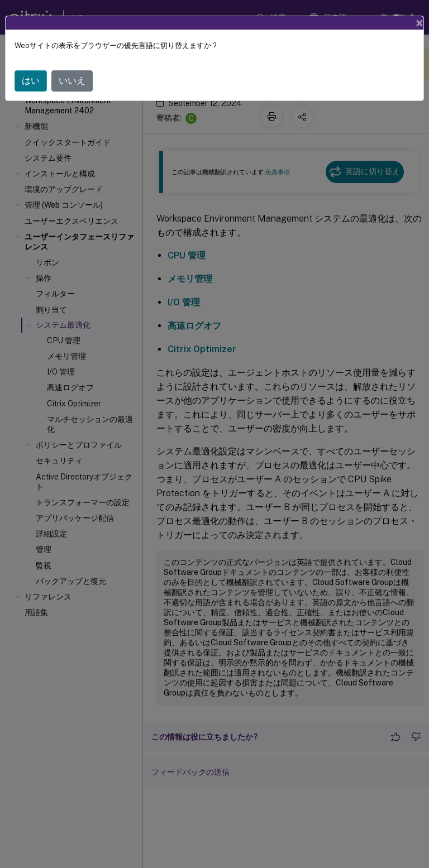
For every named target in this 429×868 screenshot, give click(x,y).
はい (31, 81)
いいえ (72, 81)
